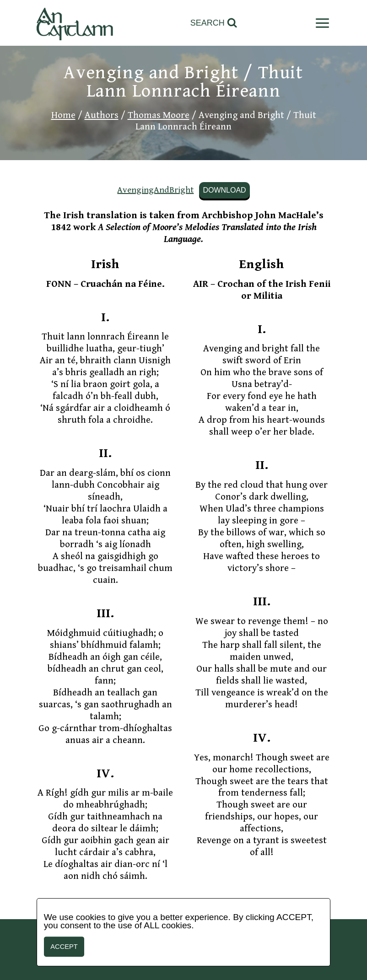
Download (224, 190)
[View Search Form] (214, 23)
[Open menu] (321, 23)
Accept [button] (64, 947)
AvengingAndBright (155, 190)
